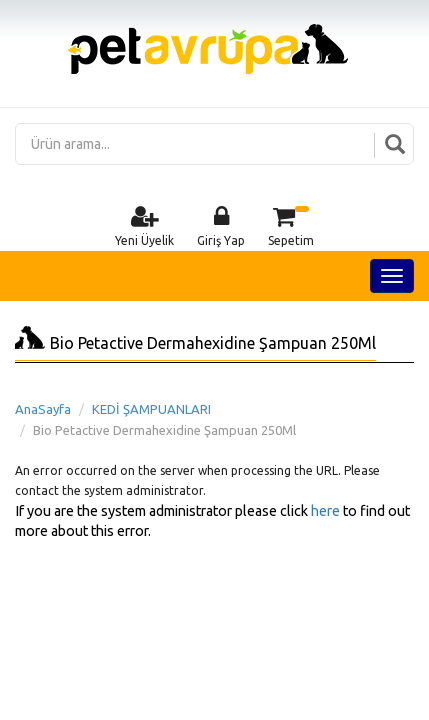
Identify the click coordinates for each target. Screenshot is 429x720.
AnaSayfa (43, 409)
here (325, 511)
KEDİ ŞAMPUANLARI (151, 409)
